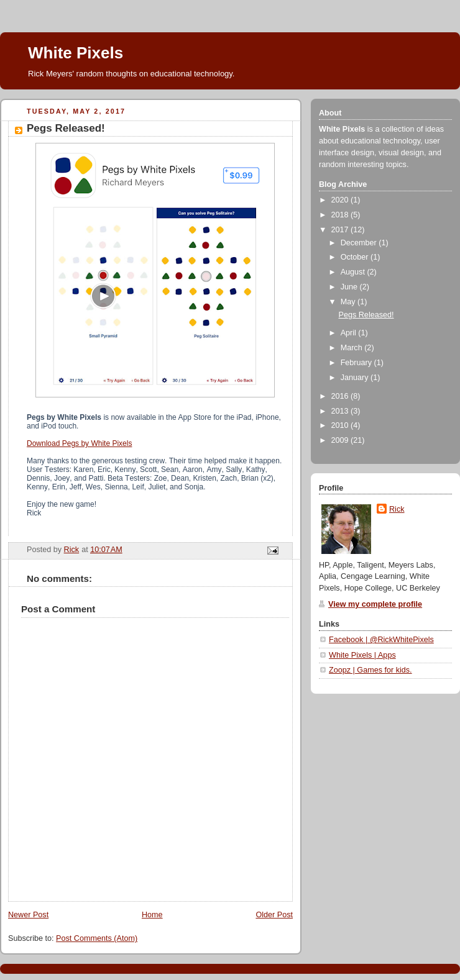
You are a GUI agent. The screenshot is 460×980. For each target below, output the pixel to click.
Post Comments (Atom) (97, 938)
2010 (341, 425)
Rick (397, 509)
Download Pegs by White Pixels (79, 443)
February (357, 363)
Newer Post (28, 915)
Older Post (274, 915)
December (360, 243)
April (350, 333)
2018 (341, 215)
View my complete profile (375, 604)
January (356, 378)
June (350, 287)
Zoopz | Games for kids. (370, 670)
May (349, 302)
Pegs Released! (366, 315)
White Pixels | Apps (362, 655)
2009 (341, 440)
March (353, 348)
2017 (341, 230)
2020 (341, 200)
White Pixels (76, 53)
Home (152, 915)
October (356, 257)
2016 (341, 396)
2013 (341, 411)
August (354, 272)
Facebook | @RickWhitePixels (381, 640)
